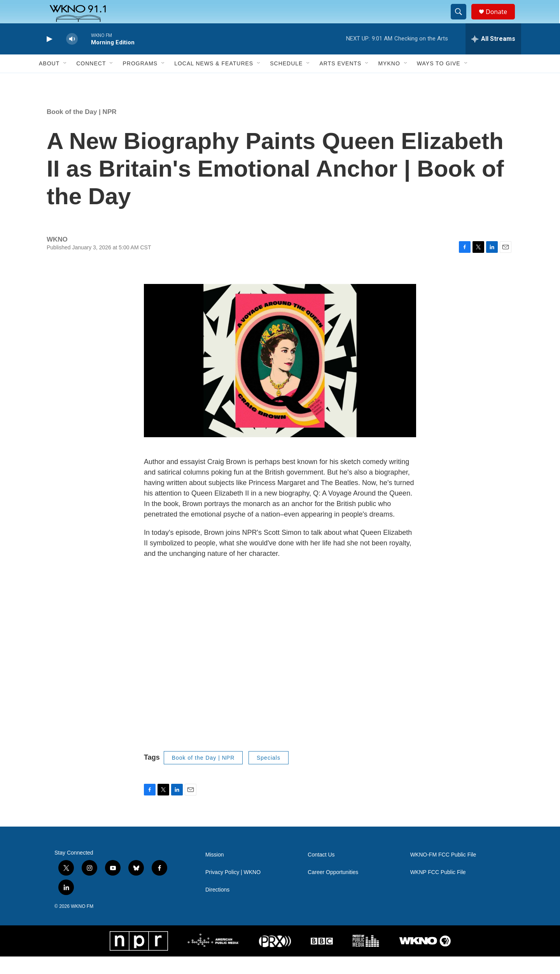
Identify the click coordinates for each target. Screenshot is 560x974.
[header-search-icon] (462, 21)
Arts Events (340, 81)
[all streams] (493, 56)
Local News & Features (214, 81)
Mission (214, 872)
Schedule (286, 81)
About (49, 81)
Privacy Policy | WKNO (233, 890)
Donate (501, 20)
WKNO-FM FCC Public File (443, 872)
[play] (49, 57)
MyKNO (389, 81)
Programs (140, 81)
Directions (217, 907)
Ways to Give (439, 81)
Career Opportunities (333, 890)
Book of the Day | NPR (82, 129)
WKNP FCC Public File (438, 890)
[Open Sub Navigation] (65, 81)
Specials (269, 775)
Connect (91, 81)
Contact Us (321, 872)
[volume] (72, 57)
